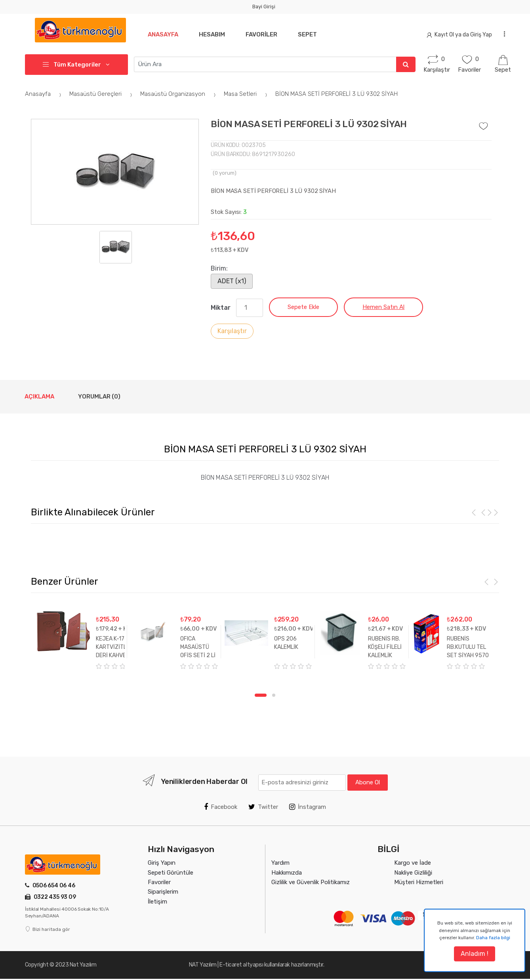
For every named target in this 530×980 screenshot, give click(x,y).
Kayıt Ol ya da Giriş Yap (459, 35)
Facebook (221, 807)
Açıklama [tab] (39, 397)
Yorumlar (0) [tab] (99, 397)
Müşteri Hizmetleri (419, 882)
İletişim (157, 902)
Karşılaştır (232, 331)
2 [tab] (274, 695)
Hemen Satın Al (383, 307)
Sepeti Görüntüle (171, 873)
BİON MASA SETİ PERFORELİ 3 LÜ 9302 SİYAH (336, 94)
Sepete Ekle (303, 307)
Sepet (307, 34)
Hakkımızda (287, 873)
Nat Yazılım (83, 965)
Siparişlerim (163, 892)
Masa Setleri (247, 94)
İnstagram (308, 807)
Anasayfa (163, 34)
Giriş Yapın (162, 863)
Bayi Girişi (264, 7)
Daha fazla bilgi (493, 938)
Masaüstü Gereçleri (102, 94)
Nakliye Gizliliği (413, 873)
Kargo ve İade (413, 863)
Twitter (263, 807)
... (502, 33)
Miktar (221, 308)
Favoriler (261, 34)
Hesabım (212, 34)
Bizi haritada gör (48, 929)
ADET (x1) (232, 281)
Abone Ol (368, 782)
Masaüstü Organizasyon (179, 94)
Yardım (280, 863)
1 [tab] (261, 695)
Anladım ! (475, 954)
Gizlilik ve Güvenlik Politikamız (311, 882)
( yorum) (225, 173)
